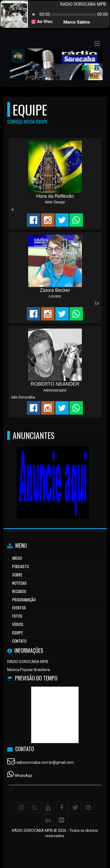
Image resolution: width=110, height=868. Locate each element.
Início (17, 558)
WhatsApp (23, 776)
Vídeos (18, 624)
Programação (24, 599)
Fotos (17, 616)
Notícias (19, 583)
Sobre (17, 575)
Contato (19, 641)
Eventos (19, 608)
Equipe (17, 632)
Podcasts (21, 566)
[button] (97, 44)
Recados (19, 591)
